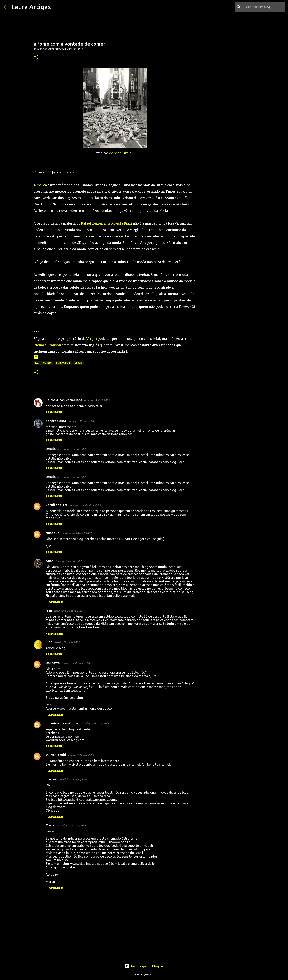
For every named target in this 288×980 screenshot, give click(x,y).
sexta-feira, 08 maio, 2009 (76, 663)
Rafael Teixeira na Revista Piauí (106, 223)
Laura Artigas (31, 7)
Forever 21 (63, 363)
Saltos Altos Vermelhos (64, 400)
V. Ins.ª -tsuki (56, 755)
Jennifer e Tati (57, 505)
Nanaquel (53, 533)
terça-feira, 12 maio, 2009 (72, 779)
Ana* (49, 561)
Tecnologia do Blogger (144, 966)
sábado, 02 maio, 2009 (66, 642)
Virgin (92, 339)
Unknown (53, 663)
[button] (36, 57)
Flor (49, 642)
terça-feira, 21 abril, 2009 (72, 449)
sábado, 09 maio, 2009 (81, 755)
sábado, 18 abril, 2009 (97, 400)
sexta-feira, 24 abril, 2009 (77, 533)
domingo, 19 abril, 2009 (81, 421)
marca (42, 185)
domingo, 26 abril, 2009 (68, 561)
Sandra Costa (56, 421)
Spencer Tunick (121, 153)
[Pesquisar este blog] (264, 7)
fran (49, 610)
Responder (54, 412)
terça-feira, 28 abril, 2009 (68, 611)
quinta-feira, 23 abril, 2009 (85, 505)
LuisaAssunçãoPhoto (62, 723)
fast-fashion (43, 363)
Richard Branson (47, 345)
